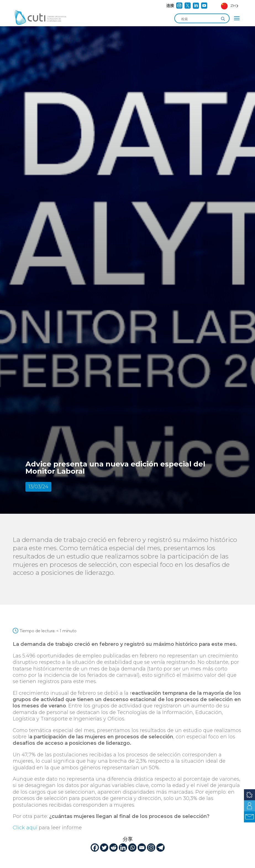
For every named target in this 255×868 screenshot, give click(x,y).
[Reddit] (114, 848)
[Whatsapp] (132, 848)
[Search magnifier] (223, 19)
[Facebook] (95, 848)
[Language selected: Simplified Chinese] (230, 6)
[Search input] (199, 19)
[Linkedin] (123, 848)
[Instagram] (151, 848)
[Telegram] (161, 848)
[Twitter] (104, 848)
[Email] (142, 848)
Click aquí (25, 828)
